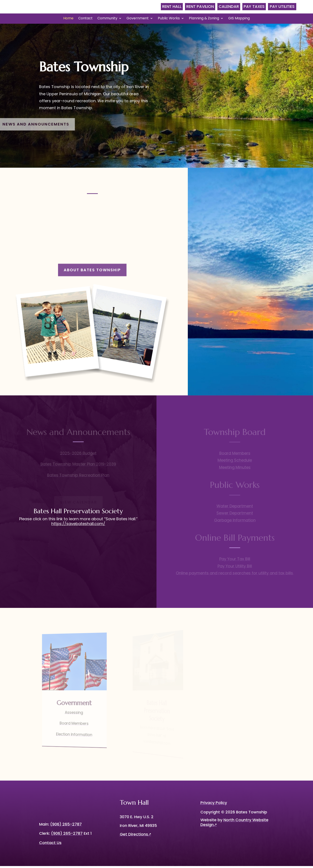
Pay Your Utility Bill (235, 568)
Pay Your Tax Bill (235, 561)
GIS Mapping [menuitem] (239, 19)
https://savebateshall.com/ (78, 526)
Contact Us (50, 844)
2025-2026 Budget (78, 455)
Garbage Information (235, 522)
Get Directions (136, 836)
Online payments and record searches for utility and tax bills (234, 575)
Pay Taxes (254, 6)
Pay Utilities (282, 6)
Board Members (235, 455)
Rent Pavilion (200, 6)
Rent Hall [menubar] (172, 6)
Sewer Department (235, 515)
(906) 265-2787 (67, 835)
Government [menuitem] (138, 19)
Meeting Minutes (235, 469)
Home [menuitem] (68, 19)
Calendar (229, 6)
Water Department (235, 508)
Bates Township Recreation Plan (78, 477)
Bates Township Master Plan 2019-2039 (78, 466)
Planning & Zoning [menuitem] (204, 19)
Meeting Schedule (235, 462)
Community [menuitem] (107, 19)
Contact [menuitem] (85, 19)
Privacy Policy (214, 805)
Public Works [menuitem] (169, 19)
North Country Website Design (234, 824)
